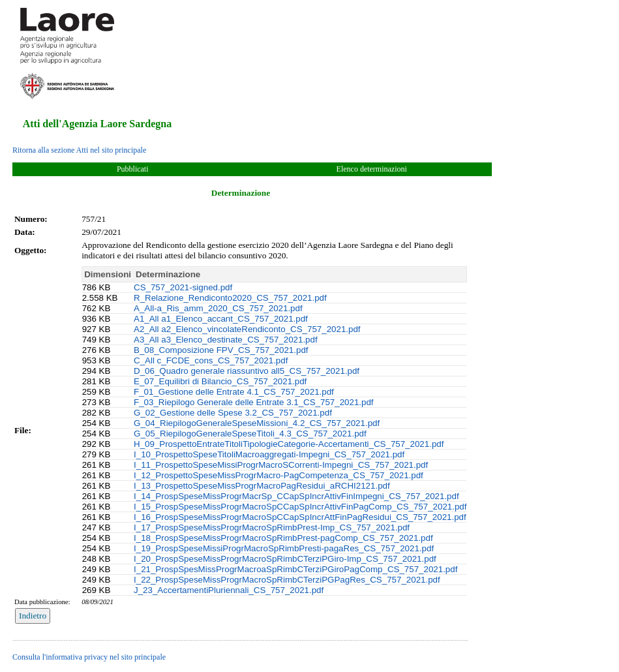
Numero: (31, 219)
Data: (25, 232)
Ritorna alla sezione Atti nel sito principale (79, 150)
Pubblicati (133, 169)
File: (23, 430)
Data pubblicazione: (42, 602)
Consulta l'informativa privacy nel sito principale (89, 657)
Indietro (33, 616)
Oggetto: (31, 250)
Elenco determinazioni (372, 169)
